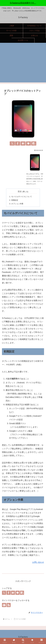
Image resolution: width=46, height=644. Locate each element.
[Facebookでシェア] (18, 143)
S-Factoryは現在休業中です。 (23, 3)
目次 (20, 191)
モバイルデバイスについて (22, 197)
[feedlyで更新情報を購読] (4, 605)
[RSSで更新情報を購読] (9, 605)
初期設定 (15, 200)
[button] (34, 143)
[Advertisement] (23, 64)
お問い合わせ (38, 562)
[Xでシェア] (12, 143)
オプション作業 (17, 204)
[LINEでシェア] (28, 143)
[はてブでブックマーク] (23, 143)
